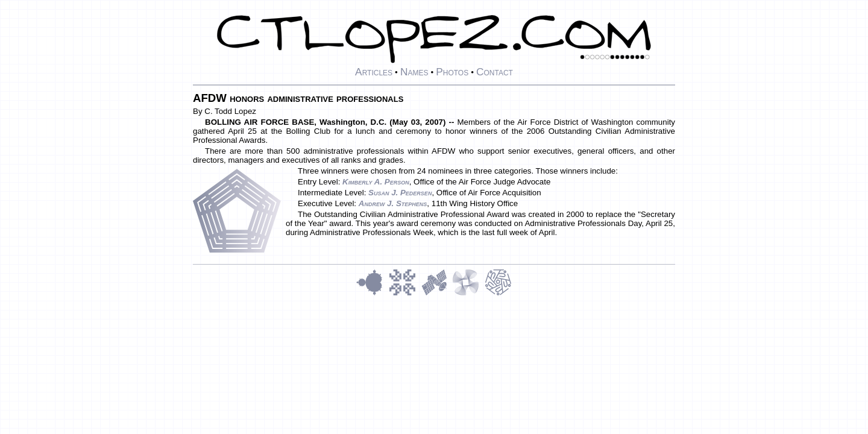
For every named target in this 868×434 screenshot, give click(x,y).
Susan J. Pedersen (400, 193)
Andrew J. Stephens (393, 203)
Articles (374, 72)
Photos (452, 72)
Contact (495, 72)
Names (414, 72)
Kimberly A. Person (376, 182)
